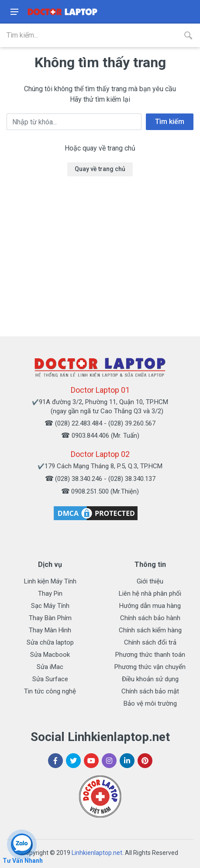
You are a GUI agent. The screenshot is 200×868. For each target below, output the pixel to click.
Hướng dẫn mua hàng (150, 606)
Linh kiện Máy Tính (50, 581)
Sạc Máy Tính (50, 606)
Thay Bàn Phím (50, 618)
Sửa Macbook (50, 655)
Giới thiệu (150, 581)
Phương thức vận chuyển (150, 667)
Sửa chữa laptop (50, 642)
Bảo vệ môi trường (150, 703)
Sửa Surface (50, 679)
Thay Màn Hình (50, 630)
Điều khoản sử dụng (150, 679)
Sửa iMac (50, 667)
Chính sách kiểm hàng (150, 630)
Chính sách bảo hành (150, 618)
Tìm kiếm (170, 122)
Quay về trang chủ (100, 169)
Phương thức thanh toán (150, 655)
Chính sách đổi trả (150, 642)
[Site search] (88, 35)
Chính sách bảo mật (150, 691)
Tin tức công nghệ (50, 691)
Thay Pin (50, 594)
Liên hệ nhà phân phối (150, 594)
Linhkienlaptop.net (97, 853)
